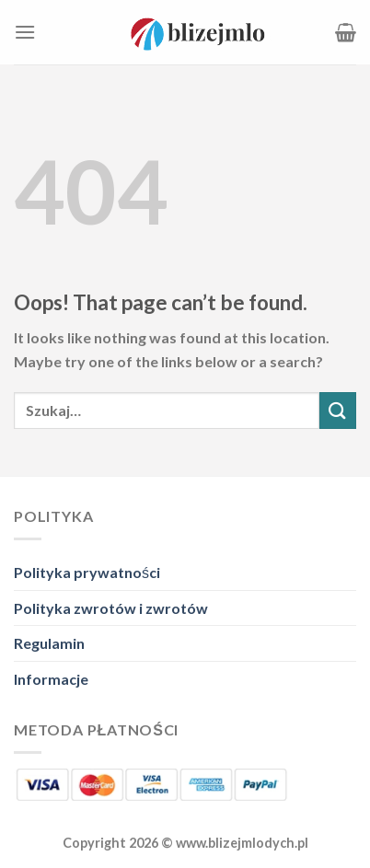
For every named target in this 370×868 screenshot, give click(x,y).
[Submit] (338, 410)
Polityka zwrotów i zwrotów (111, 608)
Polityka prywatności (87, 572)
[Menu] (25, 32)
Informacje (51, 679)
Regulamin (49, 643)
